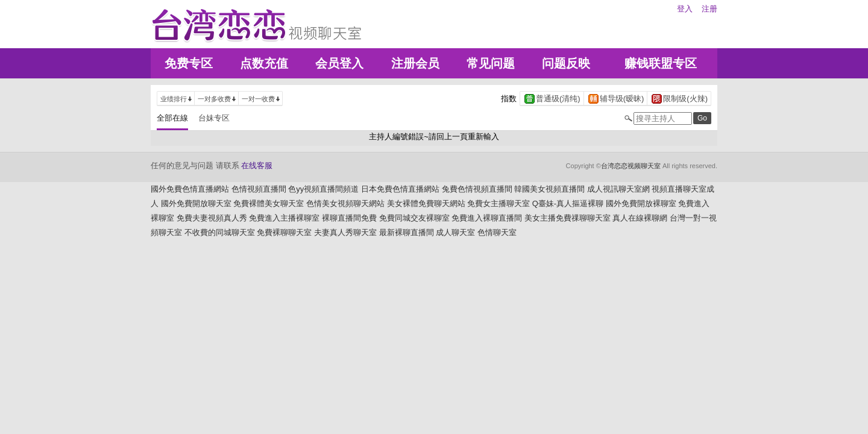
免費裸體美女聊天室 (269, 203)
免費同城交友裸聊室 (414, 218)
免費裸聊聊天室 (284, 232)
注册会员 (415, 63)
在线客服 (257, 165)
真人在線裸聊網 (640, 218)
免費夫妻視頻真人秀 (212, 218)
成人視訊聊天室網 (618, 189)
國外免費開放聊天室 (196, 203)
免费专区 (189, 63)
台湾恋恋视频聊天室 (631, 166)
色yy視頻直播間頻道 (323, 189)
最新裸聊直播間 (407, 232)
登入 (685, 9)
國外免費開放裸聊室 (641, 203)
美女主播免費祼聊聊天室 (568, 218)
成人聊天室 (455, 232)
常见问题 (491, 63)
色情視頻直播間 (259, 189)
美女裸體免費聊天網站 (426, 203)
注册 (709, 9)
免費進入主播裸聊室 (284, 218)
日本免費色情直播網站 (400, 189)
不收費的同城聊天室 (220, 232)
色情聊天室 (497, 232)
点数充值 (264, 63)
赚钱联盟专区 (661, 63)
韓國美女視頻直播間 (549, 189)
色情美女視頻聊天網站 (345, 203)
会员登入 (339, 63)
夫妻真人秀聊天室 (345, 232)
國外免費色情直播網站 (190, 189)
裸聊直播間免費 (349, 218)
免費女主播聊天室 (498, 203)
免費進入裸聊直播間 (487, 218)
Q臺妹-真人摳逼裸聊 (568, 203)
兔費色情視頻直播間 (477, 189)
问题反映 (566, 63)
